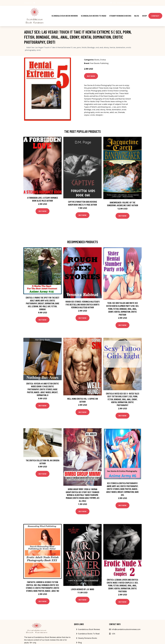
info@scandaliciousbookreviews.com (127, 3)
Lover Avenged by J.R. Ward (82, 585)
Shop (144, 14)
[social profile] (34, 3)
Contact (155, 14)
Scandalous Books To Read (94, 14)
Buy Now (91, 72)
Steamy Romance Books (120, 14)
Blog (137, 14)
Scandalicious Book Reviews (65, 14)
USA (111, 3)
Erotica (103, 56)
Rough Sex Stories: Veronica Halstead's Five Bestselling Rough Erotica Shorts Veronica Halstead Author (83, 300)
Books (97, 56)
